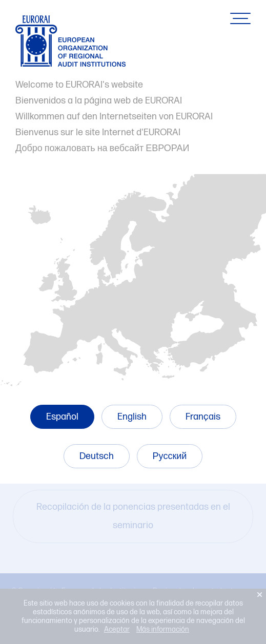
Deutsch (97, 456)
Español (62, 417)
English (132, 417)
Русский (170, 456)
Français (203, 417)
